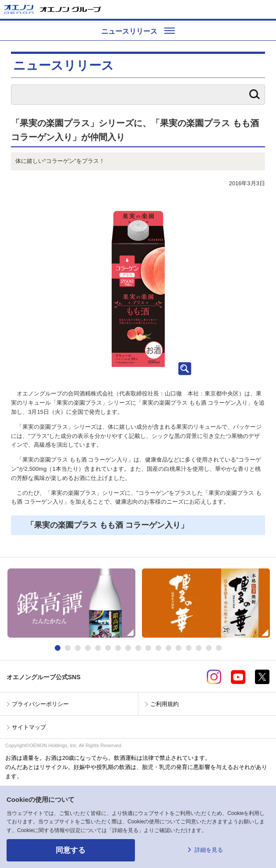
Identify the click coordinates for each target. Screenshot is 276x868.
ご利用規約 (165, 704)
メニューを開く (266, 9)
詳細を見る (209, 850)
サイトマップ (29, 727)
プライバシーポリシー (40, 704)
